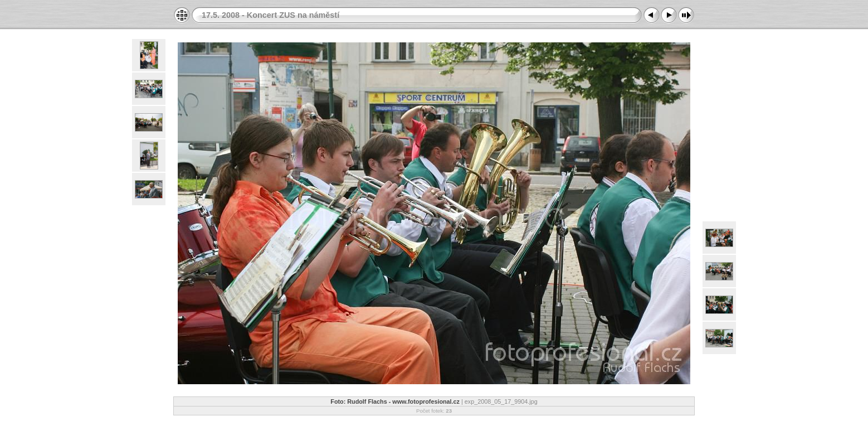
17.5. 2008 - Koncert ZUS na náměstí (270, 15)
